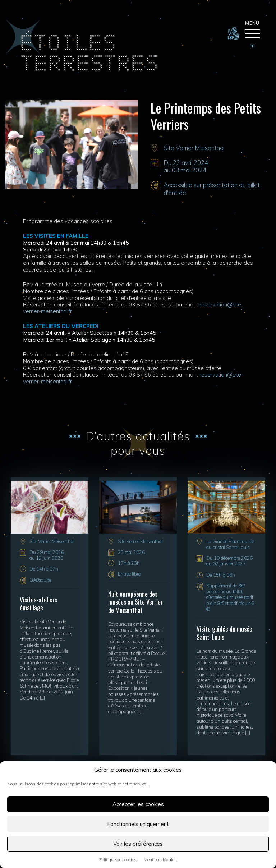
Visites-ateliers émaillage (38, 604)
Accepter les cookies (138, 804)
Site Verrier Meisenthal (194, 148)
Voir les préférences (138, 844)
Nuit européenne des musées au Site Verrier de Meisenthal (135, 602)
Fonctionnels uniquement (138, 824)
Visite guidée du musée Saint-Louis (224, 633)
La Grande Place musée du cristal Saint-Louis (230, 544)
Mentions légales (160, 860)
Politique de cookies (118, 860)
